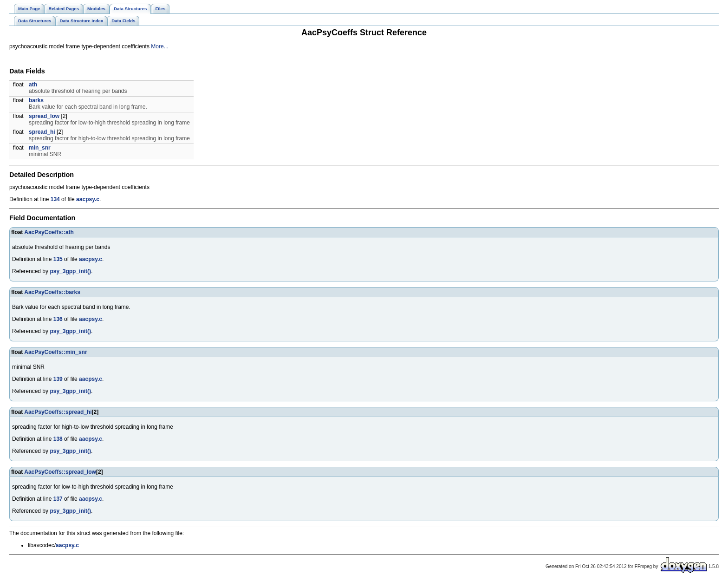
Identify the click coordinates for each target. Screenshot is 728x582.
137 (58, 499)
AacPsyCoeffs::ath (49, 232)
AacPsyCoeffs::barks (52, 292)
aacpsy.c (88, 199)
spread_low (44, 116)
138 (58, 439)
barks (36, 100)
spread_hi (42, 132)
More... (159, 46)
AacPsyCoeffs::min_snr (55, 352)
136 (58, 319)
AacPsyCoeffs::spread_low (60, 472)
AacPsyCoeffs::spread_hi (58, 412)
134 (55, 199)
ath (33, 85)
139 (58, 379)
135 (58, 259)
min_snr (40, 148)
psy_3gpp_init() (70, 271)
